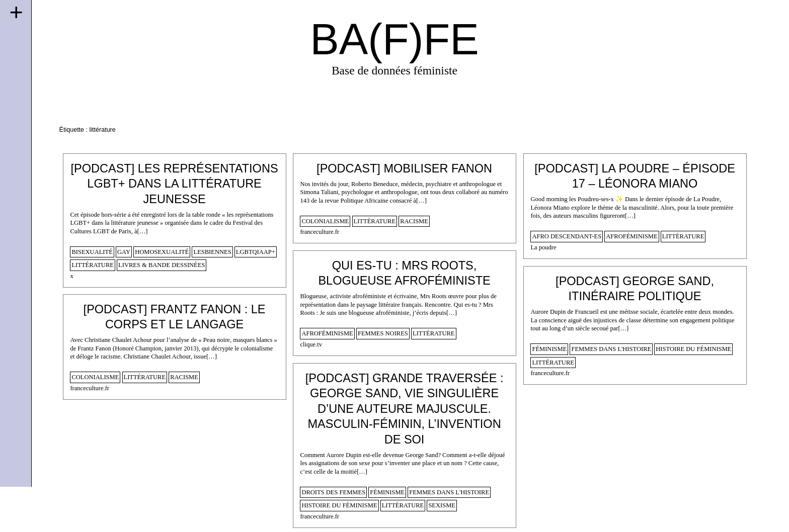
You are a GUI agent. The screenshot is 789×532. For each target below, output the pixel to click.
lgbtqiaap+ (256, 252)
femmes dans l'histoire (611, 349)
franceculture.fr (320, 232)
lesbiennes (212, 252)
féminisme (549, 349)
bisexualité (92, 252)
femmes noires (383, 333)
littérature (93, 265)
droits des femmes (333, 492)
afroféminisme (632, 236)
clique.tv (311, 344)
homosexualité (162, 252)
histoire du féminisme (693, 349)
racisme (414, 221)
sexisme (442, 505)
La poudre (543, 247)
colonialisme (325, 221)
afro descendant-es (567, 236)
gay (124, 252)
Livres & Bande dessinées (162, 265)
